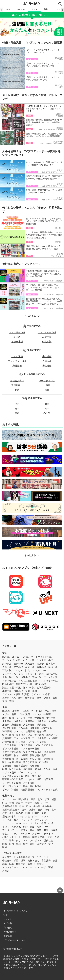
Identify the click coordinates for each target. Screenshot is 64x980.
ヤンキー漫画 (51, 769)
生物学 (37, 806)
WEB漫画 (7, 731)
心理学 (47, 413)
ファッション (41, 820)
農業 (40, 810)
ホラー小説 (17, 342)
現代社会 (48, 840)
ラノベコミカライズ (13, 776)
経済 (5, 803)
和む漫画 (28, 769)
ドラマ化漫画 (9, 745)
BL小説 (6, 657)
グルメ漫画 (50, 711)
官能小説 (41, 667)
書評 (32, 844)
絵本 (21, 698)
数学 (22, 806)
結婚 (51, 823)
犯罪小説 (7, 691)
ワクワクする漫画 (32, 752)
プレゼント (36, 840)
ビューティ (26, 820)
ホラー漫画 (8, 718)
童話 (5, 701)
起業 (17, 390)
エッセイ (18, 671)
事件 (25, 844)
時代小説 (47, 342)
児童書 (47, 698)
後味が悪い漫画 (38, 755)
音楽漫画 (39, 718)
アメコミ (19, 731)
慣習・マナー (44, 827)
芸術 (47, 404)
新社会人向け (17, 381)
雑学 (44, 867)
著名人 (6, 834)
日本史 (36, 813)
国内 (12, 844)
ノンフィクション (12, 867)
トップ (34, 9)
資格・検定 (33, 861)
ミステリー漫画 (24, 718)
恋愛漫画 (17, 366)
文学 (54, 810)
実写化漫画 (8, 759)
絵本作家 (30, 698)
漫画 (5, 707)
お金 (47, 390)
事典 (39, 698)
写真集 (54, 830)
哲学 (17, 409)
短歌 (28, 691)
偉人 (12, 813)
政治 (29, 806)
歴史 (17, 404)
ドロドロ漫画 (25, 745)
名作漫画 (35, 766)
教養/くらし (8, 796)
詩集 (28, 671)
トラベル (7, 820)
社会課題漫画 (28, 790)
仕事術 (47, 385)
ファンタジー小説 (47, 332)
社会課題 (39, 864)
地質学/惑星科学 (11, 810)
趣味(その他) (39, 837)
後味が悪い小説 (24, 684)
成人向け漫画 (9, 728)
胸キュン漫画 (21, 755)
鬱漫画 (38, 769)
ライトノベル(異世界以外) (16, 694)
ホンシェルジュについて (15, 911)
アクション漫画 (22, 738)
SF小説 (17, 337)
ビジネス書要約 (22, 857)
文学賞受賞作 (44, 688)
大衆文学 (30, 664)
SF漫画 (16, 711)
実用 (55, 861)
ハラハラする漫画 (44, 745)
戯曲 (41, 674)
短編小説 (25, 677)
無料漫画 (7, 738)
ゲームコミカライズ (29, 773)
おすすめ (21, 9)
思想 (18, 844)
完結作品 (42, 731)
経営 (54, 799)
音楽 (39, 830)
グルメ (36, 817)
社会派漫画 (22, 759)
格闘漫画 (30, 731)
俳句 (35, 691)
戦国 (28, 813)
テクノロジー (9, 799)
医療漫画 (35, 728)
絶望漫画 (48, 759)
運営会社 (8, 936)
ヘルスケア (22, 823)
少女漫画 (47, 366)
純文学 (40, 664)
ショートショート (28, 674)
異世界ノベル (9, 698)
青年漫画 (47, 361)
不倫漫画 (44, 762)
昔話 (12, 701)
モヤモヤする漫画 (12, 752)
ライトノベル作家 (41, 694)
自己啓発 (46, 861)
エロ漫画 (53, 738)
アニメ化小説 (51, 677)
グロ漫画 (21, 742)
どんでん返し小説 (28, 681)
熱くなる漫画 (30, 762)
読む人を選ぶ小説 (12, 688)
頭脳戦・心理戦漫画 (13, 779)
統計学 (32, 810)
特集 (8, 9)
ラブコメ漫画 (9, 773)
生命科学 (47, 806)
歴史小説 (18, 667)
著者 (51, 867)
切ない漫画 (36, 759)
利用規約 (8, 928)
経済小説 (53, 667)
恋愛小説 (47, 337)
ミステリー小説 (17, 332)
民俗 (5, 847)
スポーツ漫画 (9, 714)
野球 (57, 837)
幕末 (44, 813)
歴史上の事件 (9, 817)
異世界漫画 (29, 725)
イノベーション (31, 867)
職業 (30, 864)
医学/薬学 (24, 799)
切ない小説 (40, 684)
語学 (23, 861)
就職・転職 (8, 864)
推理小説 (18, 691)
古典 (5, 677)
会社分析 (7, 861)
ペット (45, 817)
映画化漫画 (49, 752)
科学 (47, 409)
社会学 (29, 803)
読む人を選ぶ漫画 (12, 762)
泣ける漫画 (8, 735)
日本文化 (41, 844)
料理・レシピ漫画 (12, 769)
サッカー (25, 834)
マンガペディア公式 (47, 790)
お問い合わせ (10, 932)
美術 (50, 837)
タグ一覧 (8, 923)
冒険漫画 (53, 721)
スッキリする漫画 (37, 742)
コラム (15, 834)
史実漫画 (48, 779)
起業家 (6, 871)
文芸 (5, 653)
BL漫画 (6, 711)
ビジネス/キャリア (12, 853)
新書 (12, 840)
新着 (46, 9)
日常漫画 (41, 721)
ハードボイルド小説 (41, 657)
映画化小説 (8, 684)
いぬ (21, 817)
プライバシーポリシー (14, 940)
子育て (6, 827)
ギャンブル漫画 (10, 790)
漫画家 (6, 725)
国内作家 (18, 664)
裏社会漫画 (36, 786)
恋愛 (32, 827)
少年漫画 (47, 357)
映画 (32, 830)
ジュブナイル (9, 674)
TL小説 (25, 657)
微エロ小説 (29, 688)
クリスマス (22, 840)
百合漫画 (23, 728)
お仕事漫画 (8, 742)
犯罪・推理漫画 (36, 735)
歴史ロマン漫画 (33, 779)
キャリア (7, 857)
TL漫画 (25, 711)
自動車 (26, 837)
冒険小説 (37, 677)
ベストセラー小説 (48, 681)
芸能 (46, 830)
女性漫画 (51, 718)
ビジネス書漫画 (10, 749)
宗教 (17, 413)
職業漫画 (41, 725)
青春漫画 (21, 735)
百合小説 (7, 671)
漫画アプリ (52, 735)
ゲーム (15, 830)
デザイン (48, 834)
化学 (40, 799)
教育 (44, 823)
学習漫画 (7, 755)
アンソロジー (39, 671)
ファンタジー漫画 (17, 361)
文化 (51, 844)
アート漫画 (29, 783)
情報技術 (21, 864)
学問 (47, 799)
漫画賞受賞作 (21, 766)
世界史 (20, 813)
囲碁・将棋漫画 (33, 776)
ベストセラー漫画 (30, 749)
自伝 (5, 840)
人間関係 (16, 827)
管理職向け (17, 385)
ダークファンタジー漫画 (15, 786)
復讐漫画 (7, 766)
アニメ (6, 830)
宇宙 (33, 799)
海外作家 (7, 664)
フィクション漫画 (12, 783)
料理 (25, 827)
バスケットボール (12, 837)
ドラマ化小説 (9, 681)
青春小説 (7, 667)
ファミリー (8, 823)
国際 (5, 844)
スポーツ (37, 834)
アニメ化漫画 (39, 738)
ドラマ (24, 830)
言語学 (20, 803)
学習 (16, 861)
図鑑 (55, 698)
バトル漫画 (17, 357)
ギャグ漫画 (37, 711)
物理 (47, 810)
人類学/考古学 (10, 806)
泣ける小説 (52, 674)
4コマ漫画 (47, 728)
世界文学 (51, 664)
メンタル (35, 823)
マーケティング (47, 381)
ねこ (16, 820)
